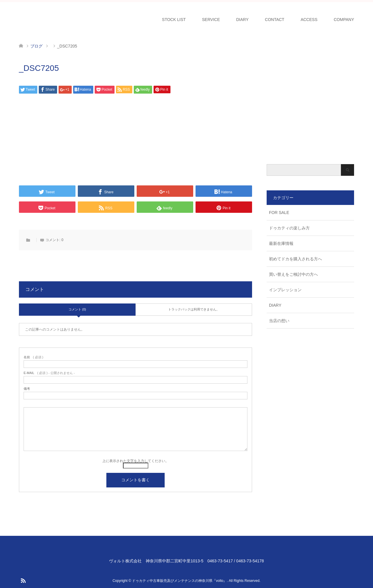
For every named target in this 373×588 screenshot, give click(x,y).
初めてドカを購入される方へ (295, 259)
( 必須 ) (33, 357)
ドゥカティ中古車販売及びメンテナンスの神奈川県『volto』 (179, 581)
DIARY (243, 20)
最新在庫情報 (281, 243)
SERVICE (211, 20)
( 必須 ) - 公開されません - (49, 373)
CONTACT (275, 20)
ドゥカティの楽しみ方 (289, 228)
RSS (23, 580)
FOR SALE (279, 213)
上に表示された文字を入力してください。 (136, 461)
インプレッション (285, 290)
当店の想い (279, 321)
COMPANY (344, 20)
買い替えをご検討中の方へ (293, 274)
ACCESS (309, 20)
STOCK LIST (174, 20)
